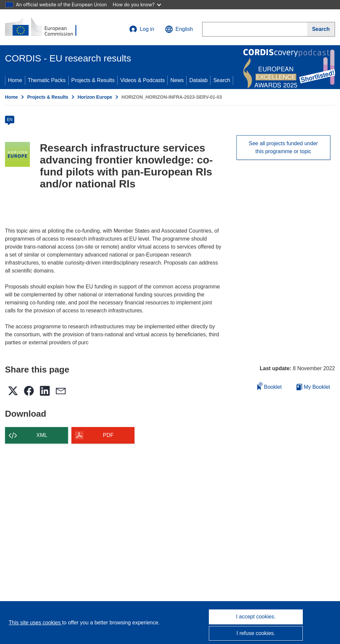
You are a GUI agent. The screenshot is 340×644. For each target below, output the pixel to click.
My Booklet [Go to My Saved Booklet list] (313, 387)
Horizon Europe (95, 97)
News (177, 80)
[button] (179, 29)
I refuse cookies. (256, 633)
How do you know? (137, 4)
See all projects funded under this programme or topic (283, 147)
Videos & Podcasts (142, 80)
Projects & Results (93, 80)
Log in (142, 29)
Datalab (198, 80)
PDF (108, 435)
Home (15, 80)
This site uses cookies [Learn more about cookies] (35, 623)
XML (42, 435)
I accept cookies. (256, 617)
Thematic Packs (47, 80)
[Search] (321, 29)
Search (222, 80)
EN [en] (10, 120)
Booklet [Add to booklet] (270, 386)
